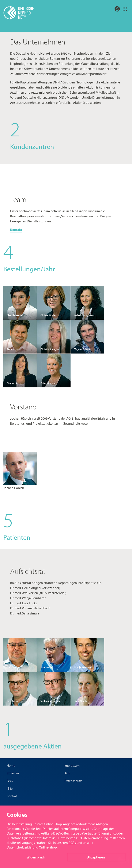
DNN (10, 781)
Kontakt (16, 230)
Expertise (13, 773)
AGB (67, 773)
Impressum (72, 765)
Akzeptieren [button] (96, 857)
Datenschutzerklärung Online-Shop (32, 847)
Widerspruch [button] (36, 857)
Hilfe (10, 788)
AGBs (72, 843)
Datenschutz (73, 781)
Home (11, 765)
